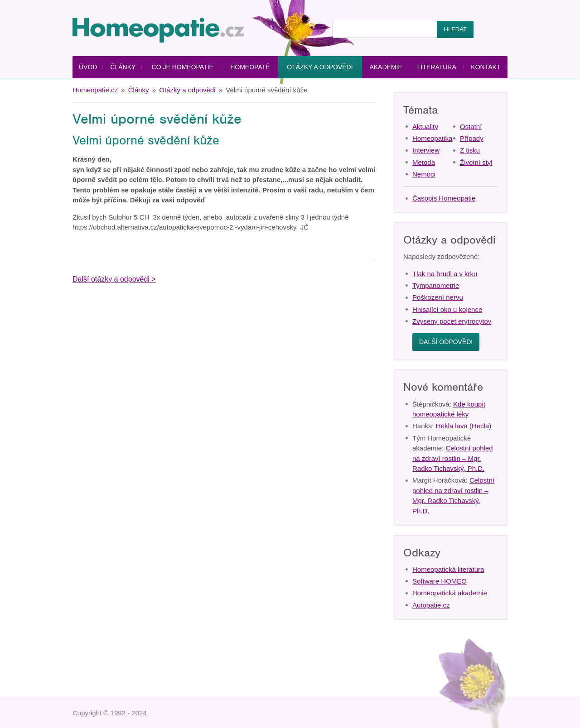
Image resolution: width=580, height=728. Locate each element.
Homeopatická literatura (448, 569)
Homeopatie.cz (95, 90)
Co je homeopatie (183, 67)
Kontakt (486, 67)
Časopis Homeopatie (444, 198)
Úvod (88, 67)
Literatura (437, 67)
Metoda (424, 162)
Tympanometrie (436, 285)
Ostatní (471, 127)
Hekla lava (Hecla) (464, 426)
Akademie (386, 67)
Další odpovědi (446, 342)
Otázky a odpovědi (320, 67)
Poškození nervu (438, 297)
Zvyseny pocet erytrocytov (452, 321)
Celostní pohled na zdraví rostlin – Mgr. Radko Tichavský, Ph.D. (453, 458)
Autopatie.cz (431, 605)
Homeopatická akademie (450, 593)
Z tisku (470, 150)
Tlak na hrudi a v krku (445, 274)
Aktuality (425, 127)
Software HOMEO (440, 581)
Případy (472, 138)
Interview (426, 150)
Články (123, 67)
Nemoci (424, 174)
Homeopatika (432, 138)
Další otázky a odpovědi (111, 279)
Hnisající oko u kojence (447, 309)
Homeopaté (250, 67)
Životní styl (476, 162)
